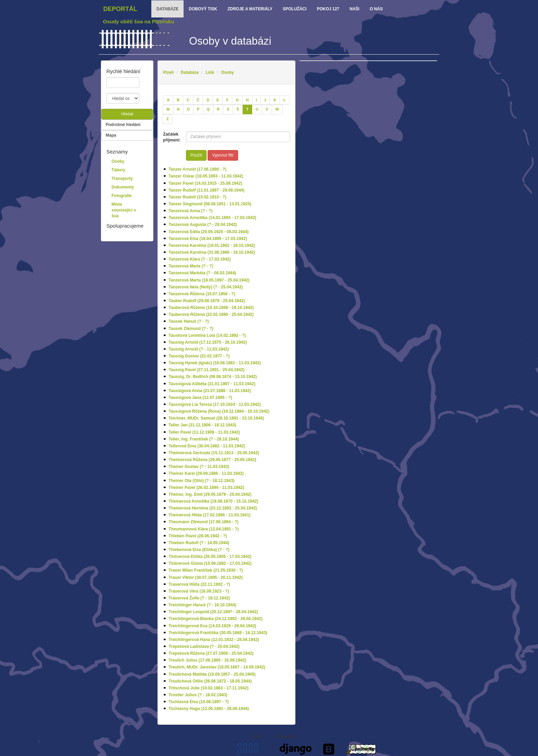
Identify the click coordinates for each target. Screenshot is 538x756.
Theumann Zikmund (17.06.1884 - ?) (203, 522)
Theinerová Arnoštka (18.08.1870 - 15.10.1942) (213, 501)
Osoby (227, 72)
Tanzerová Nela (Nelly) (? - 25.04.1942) (206, 287)
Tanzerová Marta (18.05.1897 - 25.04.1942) (209, 280)
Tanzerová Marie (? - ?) (191, 266)
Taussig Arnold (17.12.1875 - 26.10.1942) (208, 342)
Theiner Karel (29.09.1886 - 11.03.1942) (206, 473)
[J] (265, 100)
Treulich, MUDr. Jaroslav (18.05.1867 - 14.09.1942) (217, 667)
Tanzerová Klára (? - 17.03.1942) (200, 259)
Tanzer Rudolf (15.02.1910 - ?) (197, 197)
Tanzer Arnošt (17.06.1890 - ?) (197, 169)
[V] (267, 110)
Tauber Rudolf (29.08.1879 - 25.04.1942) (207, 301)
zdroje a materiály (250, 9)
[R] (218, 110)
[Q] (208, 110)
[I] (256, 100)
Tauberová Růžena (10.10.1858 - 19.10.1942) (211, 308)
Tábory (118, 170)
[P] (198, 110)
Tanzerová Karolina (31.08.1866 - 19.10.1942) (212, 252)
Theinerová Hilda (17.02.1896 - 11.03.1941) (209, 515)
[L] (285, 100)
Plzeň (168, 72)
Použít (196, 155)
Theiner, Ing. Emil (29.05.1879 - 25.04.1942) (210, 494)
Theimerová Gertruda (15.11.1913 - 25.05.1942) (214, 453)
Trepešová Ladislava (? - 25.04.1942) (204, 646)
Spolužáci (295, 9)
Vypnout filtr (223, 155)
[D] (208, 100)
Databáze (190, 72)
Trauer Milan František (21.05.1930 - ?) (206, 570)
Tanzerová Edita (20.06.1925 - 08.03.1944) (208, 232)
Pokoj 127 (328, 9)
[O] (188, 110)
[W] (277, 110)
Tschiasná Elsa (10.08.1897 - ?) (198, 702)
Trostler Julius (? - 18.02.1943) (198, 695)
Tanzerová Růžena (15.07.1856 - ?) (202, 294)
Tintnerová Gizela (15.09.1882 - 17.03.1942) (210, 563)
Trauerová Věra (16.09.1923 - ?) (199, 591)
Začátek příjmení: (172, 137)
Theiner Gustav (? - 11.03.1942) (199, 467)
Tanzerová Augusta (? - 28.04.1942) (203, 225)
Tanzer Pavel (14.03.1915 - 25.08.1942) (205, 183)
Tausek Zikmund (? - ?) (191, 329)
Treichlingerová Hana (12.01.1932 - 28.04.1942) (214, 640)
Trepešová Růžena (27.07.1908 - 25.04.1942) (211, 653)
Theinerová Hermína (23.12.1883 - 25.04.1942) (213, 508)
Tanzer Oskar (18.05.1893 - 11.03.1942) (206, 176)
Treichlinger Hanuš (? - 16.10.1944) (202, 605)
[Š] (238, 110)
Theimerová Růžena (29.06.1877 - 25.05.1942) (212, 460)
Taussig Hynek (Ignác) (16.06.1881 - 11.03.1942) (215, 363)
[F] (227, 100)
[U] (257, 110)
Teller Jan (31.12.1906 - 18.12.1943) (202, 425)
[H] (247, 100)
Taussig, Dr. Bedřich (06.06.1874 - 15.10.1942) (213, 377)
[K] (275, 100)
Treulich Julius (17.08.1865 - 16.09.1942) (207, 660)
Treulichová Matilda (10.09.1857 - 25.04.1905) (212, 674)
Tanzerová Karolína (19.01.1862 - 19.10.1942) (212, 245)
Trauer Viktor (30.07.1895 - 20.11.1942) (206, 577)
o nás (376, 9)
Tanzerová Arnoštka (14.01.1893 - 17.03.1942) (212, 218)
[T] (248, 110)
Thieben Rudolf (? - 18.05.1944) (199, 543)
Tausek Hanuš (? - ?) (189, 321)
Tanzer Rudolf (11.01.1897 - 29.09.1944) (206, 190)
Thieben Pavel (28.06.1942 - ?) (198, 536)
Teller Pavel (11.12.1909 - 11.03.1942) (204, 432)
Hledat (127, 114)
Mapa (111, 135)
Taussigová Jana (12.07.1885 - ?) (200, 398)
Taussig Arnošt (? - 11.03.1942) (198, 349)
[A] (168, 100)
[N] (178, 110)
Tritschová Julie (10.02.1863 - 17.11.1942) (208, 688)
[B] (178, 100)
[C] (188, 100)
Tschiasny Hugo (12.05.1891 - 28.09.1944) (209, 709)
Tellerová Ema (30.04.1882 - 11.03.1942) (207, 446)
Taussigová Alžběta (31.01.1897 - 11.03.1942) (212, 384)
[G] (237, 100)
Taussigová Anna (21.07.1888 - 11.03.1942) (210, 391)
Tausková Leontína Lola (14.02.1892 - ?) (207, 335)
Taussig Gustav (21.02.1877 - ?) (199, 356)
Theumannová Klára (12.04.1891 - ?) (203, 529)
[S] (228, 110)
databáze (167, 9)
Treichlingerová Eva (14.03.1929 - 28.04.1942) (212, 626)
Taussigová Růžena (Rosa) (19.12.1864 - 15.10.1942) (219, 411)
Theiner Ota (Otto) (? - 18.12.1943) (201, 481)
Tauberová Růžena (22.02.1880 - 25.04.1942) (211, 314)
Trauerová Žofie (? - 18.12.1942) (199, 598)
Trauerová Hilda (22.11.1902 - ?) (199, 584)
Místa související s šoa (124, 210)
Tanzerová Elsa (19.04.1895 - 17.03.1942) (208, 239)
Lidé (210, 72)
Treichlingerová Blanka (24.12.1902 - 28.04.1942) (215, 619)
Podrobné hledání (123, 125)
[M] (168, 110)
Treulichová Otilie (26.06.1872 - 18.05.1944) (210, 681)
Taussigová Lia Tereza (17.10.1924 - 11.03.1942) (214, 404)
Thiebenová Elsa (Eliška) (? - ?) (199, 550)
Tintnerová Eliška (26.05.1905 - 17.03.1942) (210, 557)
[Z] (168, 119)
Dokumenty (123, 187)
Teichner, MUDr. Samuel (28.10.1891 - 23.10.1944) (216, 418)
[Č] (198, 100)
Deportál (120, 9)
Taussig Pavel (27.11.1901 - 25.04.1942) (206, 370)
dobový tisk (203, 9)
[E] (218, 100)
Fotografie (122, 196)
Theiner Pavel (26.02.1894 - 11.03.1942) (206, 488)
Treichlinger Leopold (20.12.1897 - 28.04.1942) (213, 612)
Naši (355, 9)
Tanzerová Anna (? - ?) (190, 211)
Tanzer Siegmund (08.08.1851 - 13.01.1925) (210, 204)
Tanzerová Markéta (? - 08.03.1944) (202, 273)
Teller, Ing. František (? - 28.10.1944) (204, 439)
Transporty (122, 179)
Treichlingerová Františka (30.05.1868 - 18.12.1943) (218, 633)
